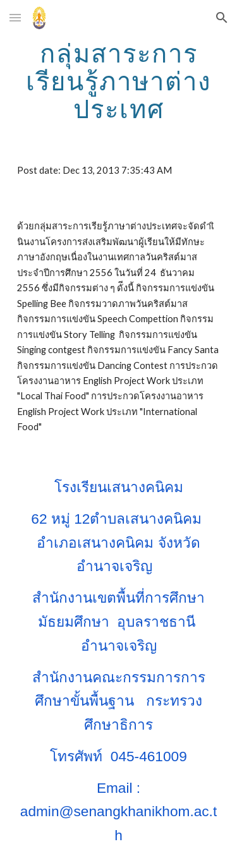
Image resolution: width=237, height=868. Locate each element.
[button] (15, 17)
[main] (119, 81)
